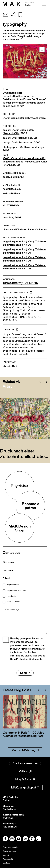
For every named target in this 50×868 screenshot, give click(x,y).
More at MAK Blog (25, 750)
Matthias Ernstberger (32, 147)
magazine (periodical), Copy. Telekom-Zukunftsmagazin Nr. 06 (24, 243)
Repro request (13, 585)
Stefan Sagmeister (22, 130)
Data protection (9, 851)
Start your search (25, 763)
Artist (7, 386)
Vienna (8, 165)
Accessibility (8, 859)
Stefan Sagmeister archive (18, 118)
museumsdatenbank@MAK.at (13, 816)
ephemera (40, 118)
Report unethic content (17, 590)
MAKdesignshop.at (25, 787)
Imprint (6, 855)
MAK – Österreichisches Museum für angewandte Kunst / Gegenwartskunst (25, 160)
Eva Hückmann (20, 138)
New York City (11, 133)
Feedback (11, 596)
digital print (17, 177)
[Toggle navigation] (44, 4)
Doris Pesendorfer (22, 142)
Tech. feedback (13, 602)
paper (6, 177)
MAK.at (25, 771)
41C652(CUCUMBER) (25, 283)
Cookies (6, 863)
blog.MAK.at (25, 779)
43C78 (7, 283)
